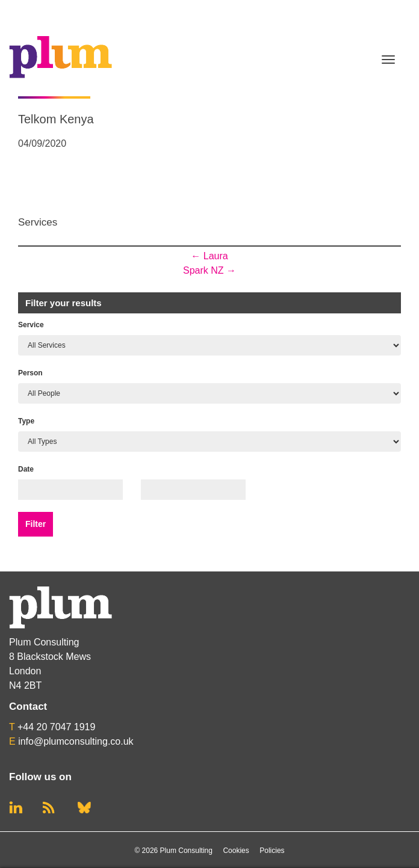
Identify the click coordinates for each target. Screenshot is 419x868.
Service (31, 325)
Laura (209, 256)
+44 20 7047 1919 (56, 727)
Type (26, 421)
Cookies (236, 851)
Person (30, 373)
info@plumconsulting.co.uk (76, 741)
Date (26, 469)
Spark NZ (209, 270)
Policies (272, 851)
